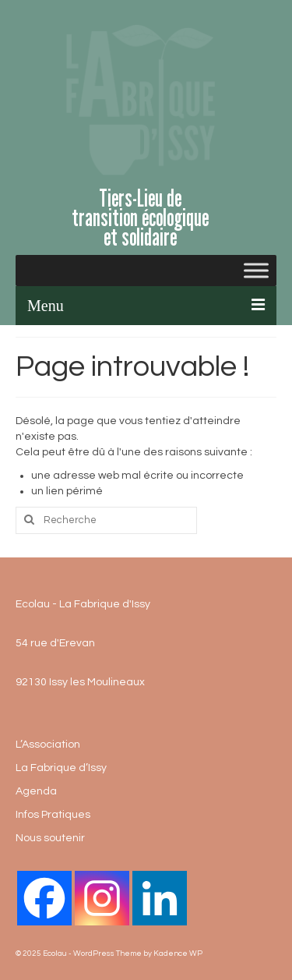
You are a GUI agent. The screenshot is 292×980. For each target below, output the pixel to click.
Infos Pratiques (53, 815)
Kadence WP (178, 953)
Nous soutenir (50, 838)
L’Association (48, 745)
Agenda (36, 791)
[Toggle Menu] (256, 270)
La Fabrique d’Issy (61, 768)
